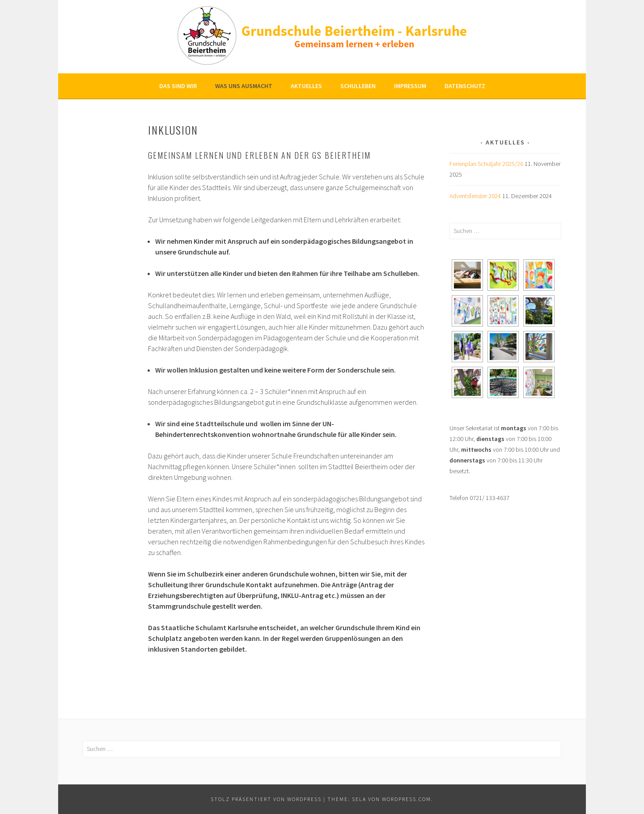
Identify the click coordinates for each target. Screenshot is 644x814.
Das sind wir (178, 86)
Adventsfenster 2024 (475, 196)
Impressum (410, 86)
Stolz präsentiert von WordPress (266, 799)
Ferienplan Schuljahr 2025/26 (486, 164)
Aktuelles (306, 86)
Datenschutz (465, 86)
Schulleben (358, 86)
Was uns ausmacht (244, 86)
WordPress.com (407, 799)
